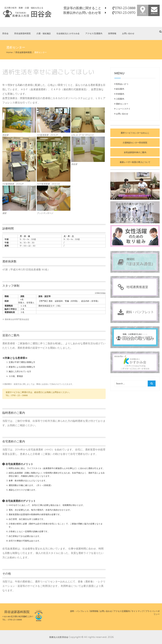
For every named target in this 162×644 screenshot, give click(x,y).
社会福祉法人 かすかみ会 (68, 33)
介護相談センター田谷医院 (135, 143)
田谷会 (5, 33)
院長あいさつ (121, 84)
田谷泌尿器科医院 (22, 33)
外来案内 (119, 94)
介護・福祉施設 (44, 33)
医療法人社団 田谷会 (59, 637)
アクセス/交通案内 (94, 33)
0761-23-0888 (125, 8)
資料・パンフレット (79, 611)
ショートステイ (122, 109)
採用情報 (112, 33)
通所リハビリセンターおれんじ (135, 133)
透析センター (121, 104)
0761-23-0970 (125, 13)
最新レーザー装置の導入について (135, 162)
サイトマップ (138, 611)
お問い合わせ (128, 33)
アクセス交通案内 (122, 611)
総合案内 (119, 89)
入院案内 (119, 99)
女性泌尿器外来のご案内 (135, 152)
